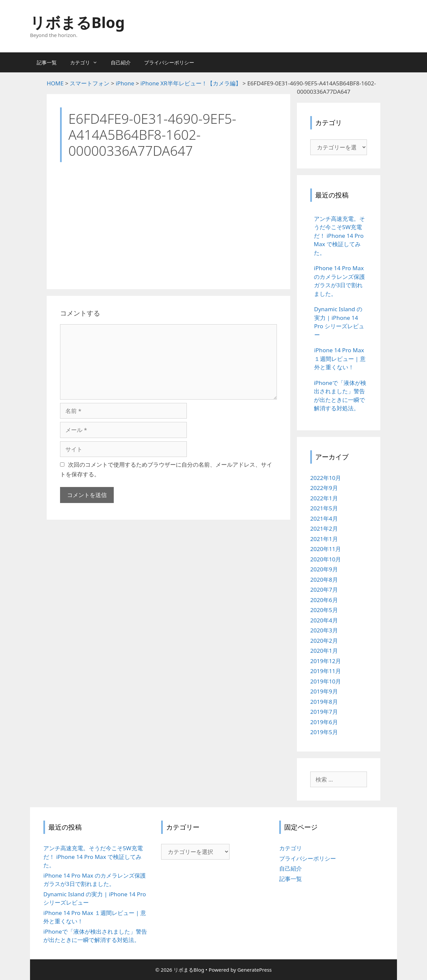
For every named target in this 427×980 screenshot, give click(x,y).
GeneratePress (254, 970)
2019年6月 (324, 722)
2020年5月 (324, 610)
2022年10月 (326, 478)
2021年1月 (324, 539)
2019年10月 (326, 681)
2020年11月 (326, 549)
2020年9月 (324, 569)
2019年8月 (324, 702)
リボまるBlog (77, 22)
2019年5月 (324, 732)
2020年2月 (324, 641)
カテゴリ (87, 62)
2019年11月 (326, 671)
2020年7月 (324, 590)
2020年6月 (324, 600)
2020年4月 (324, 620)
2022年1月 (324, 498)
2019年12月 (326, 661)
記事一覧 (47, 62)
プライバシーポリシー (169, 62)
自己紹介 (121, 62)
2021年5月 (324, 508)
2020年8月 (324, 580)
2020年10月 (326, 559)
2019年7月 (324, 712)
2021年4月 (324, 519)
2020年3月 (324, 630)
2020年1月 (324, 651)
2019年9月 (324, 691)
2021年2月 (324, 529)
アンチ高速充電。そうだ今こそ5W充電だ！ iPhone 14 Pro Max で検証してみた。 (93, 857)
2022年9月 (324, 488)
